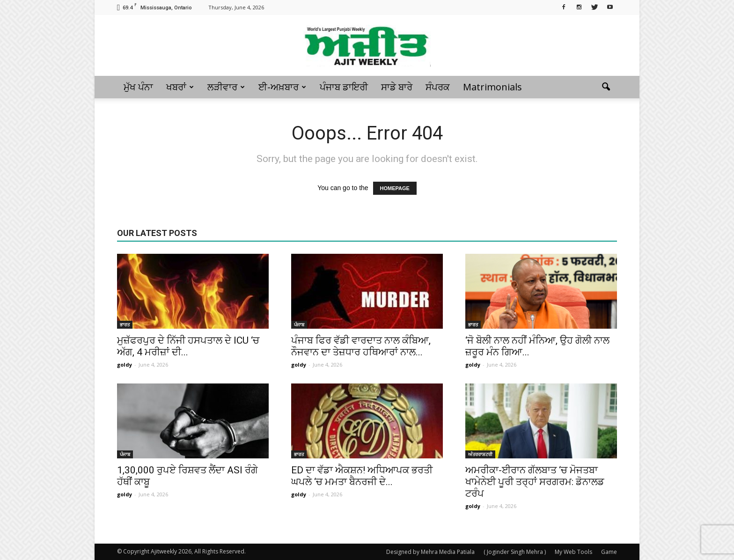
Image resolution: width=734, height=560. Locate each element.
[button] (606, 87)
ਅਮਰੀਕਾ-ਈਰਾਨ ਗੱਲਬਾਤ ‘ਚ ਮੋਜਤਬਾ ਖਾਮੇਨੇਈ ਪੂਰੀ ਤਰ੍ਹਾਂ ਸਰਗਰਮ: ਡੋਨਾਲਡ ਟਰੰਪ (535, 482)
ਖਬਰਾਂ (180, 87)
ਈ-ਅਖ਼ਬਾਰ (282, 87)
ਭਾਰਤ (125, 324)
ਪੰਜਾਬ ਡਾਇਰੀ (344, 87)
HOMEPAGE (395, 188)
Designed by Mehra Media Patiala (430, 552)
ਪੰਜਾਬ (299, 324)
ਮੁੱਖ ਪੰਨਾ (138, 87)
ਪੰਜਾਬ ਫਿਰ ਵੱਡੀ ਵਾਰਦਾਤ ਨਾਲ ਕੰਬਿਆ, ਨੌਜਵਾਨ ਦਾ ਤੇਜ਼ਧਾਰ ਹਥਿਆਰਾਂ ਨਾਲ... (361, 346)
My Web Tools (573, 552)
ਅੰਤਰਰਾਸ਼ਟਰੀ (480, 454)
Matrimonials (492, 87)
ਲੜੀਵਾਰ (226, 87)
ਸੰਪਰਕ (438, 87)
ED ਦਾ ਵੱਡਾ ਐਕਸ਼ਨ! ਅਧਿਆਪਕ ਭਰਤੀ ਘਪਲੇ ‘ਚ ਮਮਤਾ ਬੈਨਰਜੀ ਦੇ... (362, 476)
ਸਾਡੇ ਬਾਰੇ (397, 87)
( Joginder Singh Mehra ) (515, 552)
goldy (125, 365)
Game (609, 552)
